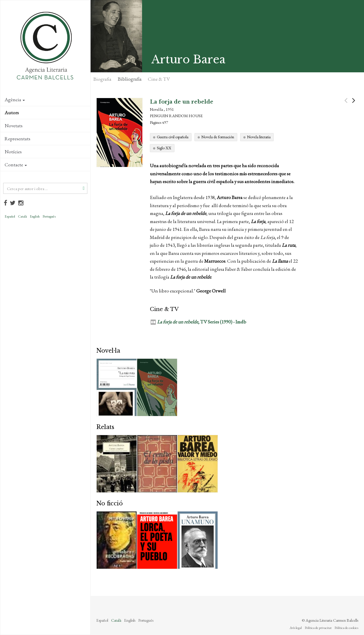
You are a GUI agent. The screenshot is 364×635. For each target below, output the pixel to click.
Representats (18, 139)
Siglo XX (164, 148)
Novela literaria (259, 137)
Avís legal (296, 628)
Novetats (14, 126)
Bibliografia (130, 79)
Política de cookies (346, 628)
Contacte (16, 165)
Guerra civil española (173, 137)
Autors (12, 113)
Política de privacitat (318, 628)
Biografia (102, 79)
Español (10, 216)
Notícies (13, 152)
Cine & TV (159, 79)
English (35, 216)
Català (22, 216)
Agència (15, 100)
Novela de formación (218, 137)
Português (49, 216)
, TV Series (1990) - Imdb (202, 322)
